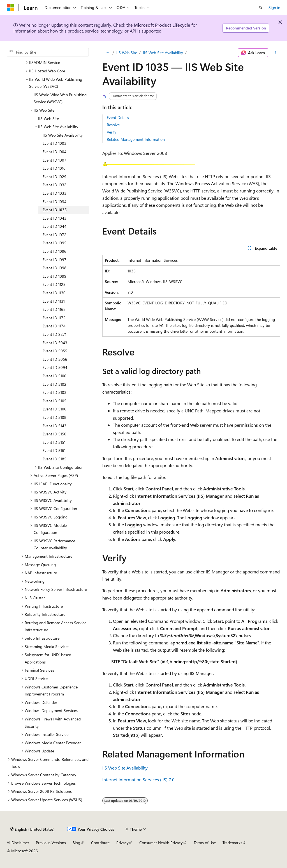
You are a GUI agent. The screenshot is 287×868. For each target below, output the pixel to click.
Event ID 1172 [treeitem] (54, 318)
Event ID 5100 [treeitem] (55, 376)
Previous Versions (51, 843)
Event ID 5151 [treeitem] (54, 442)
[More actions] (275, 53)
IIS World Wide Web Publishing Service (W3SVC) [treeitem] (60, 98)
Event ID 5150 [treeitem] (55, 434)
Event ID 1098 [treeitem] (55, 268)
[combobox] (48, 52)
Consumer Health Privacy (161, 843)
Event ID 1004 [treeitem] (55, 152)
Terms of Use (205, 843)
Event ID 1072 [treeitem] (55, 235)
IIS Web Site (127, 53)
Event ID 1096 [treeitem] (55, 251)
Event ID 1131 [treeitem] (54, 301)
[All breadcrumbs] (107, 53)
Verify (112, 132)
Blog (76, 843)
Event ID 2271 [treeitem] (55, 334)
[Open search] (261, 8)
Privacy (122, 843)
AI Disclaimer (18, 843)
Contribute (100, 843)
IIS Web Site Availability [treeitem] (63, 135)
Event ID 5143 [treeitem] (55, 426)
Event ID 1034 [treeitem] (55, 202)
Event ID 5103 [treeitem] (55, 392)
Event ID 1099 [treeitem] (55, 276)
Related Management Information (136, 139)
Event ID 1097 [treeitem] (55, 260)
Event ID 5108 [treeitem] (55, 417)
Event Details (118, 117)
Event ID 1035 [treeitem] (55, 210)
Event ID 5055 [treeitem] (55, 351)
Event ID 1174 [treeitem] (54, 326)
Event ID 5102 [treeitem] (55, 384)
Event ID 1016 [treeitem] (54, 168)
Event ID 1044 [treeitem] (55, 226)
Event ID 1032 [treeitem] (55, 185)
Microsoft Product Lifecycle (162, 25)
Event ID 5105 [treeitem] (55, 401)
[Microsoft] (10, 8)
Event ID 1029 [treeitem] (55, 177)
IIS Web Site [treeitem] (48, 119)
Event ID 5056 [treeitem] (55, 359)
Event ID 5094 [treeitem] (55, 367)
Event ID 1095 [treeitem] (55, 243)
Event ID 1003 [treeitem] (55, 143)
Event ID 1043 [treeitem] (55, 218)
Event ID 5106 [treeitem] (55, 409)
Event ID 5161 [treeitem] (54, 450)
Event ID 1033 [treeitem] (55, 193)
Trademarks (232, 843)
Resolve (113, 125)
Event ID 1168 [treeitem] (54, 309)
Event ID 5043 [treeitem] (55, 343)
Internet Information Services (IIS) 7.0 (138, 779)
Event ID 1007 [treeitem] (55, 160)
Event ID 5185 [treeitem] (55, 459)
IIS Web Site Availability (163, 53)
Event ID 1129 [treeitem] (54, 284)
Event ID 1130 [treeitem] (54, 293)
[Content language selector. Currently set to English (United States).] (32, 829)
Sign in (274, 7)
